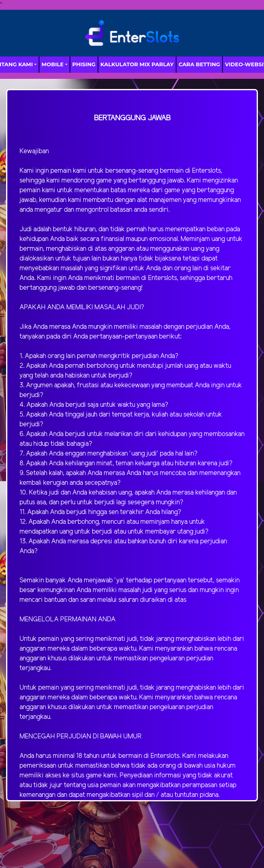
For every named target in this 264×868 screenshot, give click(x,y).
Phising (84, 64)
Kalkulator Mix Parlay (137, 64)
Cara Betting (199, 64)
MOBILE (52, 64)
